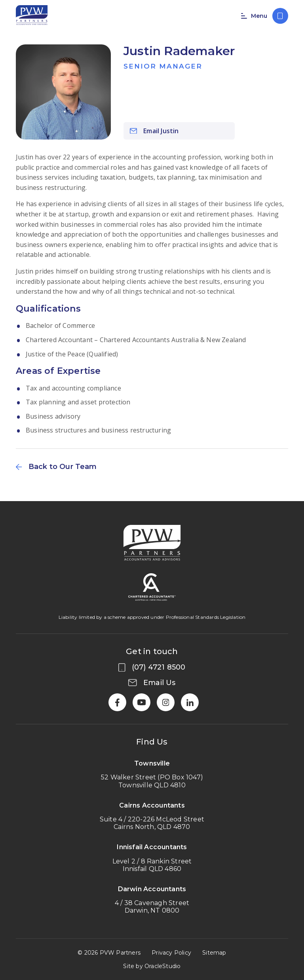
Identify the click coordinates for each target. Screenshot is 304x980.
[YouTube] (142, 702)
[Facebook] (117, 702)
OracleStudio (162, 966)
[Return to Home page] (32, 16)
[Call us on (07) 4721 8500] (280, 16)
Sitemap (214, 953)
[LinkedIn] (190, 702)
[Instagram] (166, 702)
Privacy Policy (171, 953)
